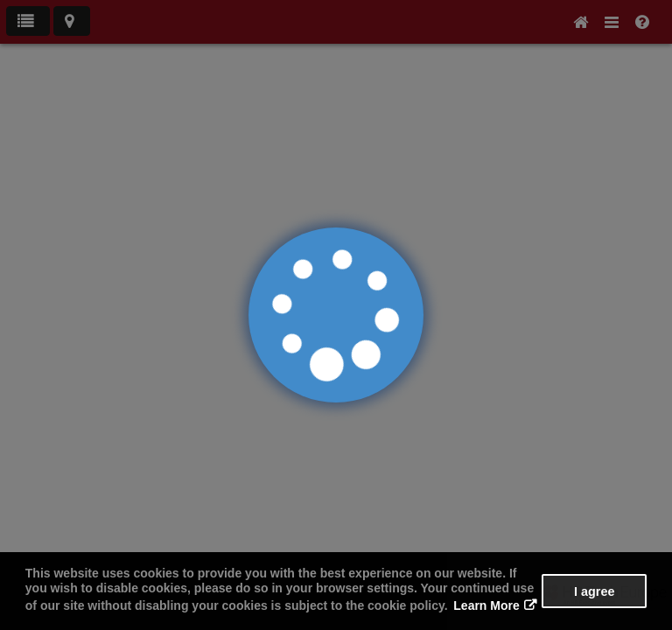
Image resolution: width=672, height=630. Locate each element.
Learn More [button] (486, 605)
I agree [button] (594, 591)
